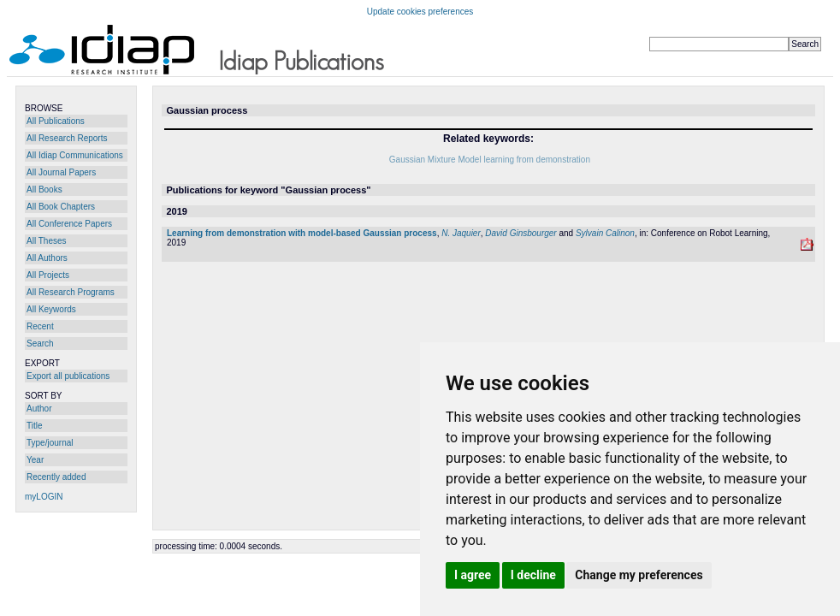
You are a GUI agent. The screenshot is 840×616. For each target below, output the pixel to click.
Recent (40, 326)
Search (40, 344)
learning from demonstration (537, 160)
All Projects (48, 275)
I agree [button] (473, 575)
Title (35, 426)
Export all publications (68, 376)
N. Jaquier (461, 233)
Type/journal (50, 443)
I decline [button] (533, 575)
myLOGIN (44, 497)
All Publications (56, 121)
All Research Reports (67, 138)
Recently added (56, 477)
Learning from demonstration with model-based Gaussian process (302, 233)
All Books (44, 190)
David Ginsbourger (521, 233)
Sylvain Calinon (605, 233)
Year (35, 460)
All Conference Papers (69, 224)
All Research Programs (71, 292)
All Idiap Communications (75, 155)
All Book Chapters (61, 207)
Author (39, 409)
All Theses (47, 241)
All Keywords (51, 309)
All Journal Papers (61, 172)
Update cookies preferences (420, 12)
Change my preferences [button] (639, 575)
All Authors (47, 258)
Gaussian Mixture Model (435, 160)
